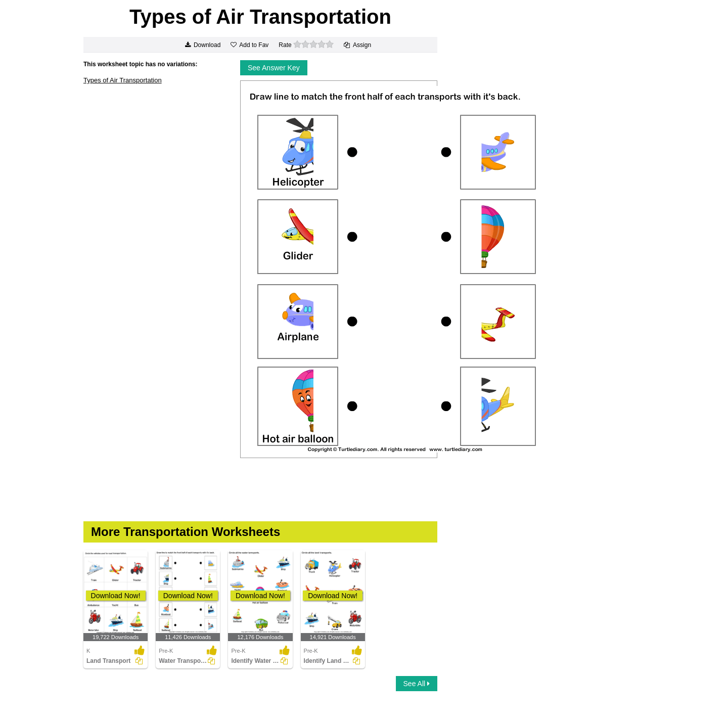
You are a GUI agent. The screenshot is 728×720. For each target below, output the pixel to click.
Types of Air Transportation (123, 80)
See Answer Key (274, 68)
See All (417, 684)
